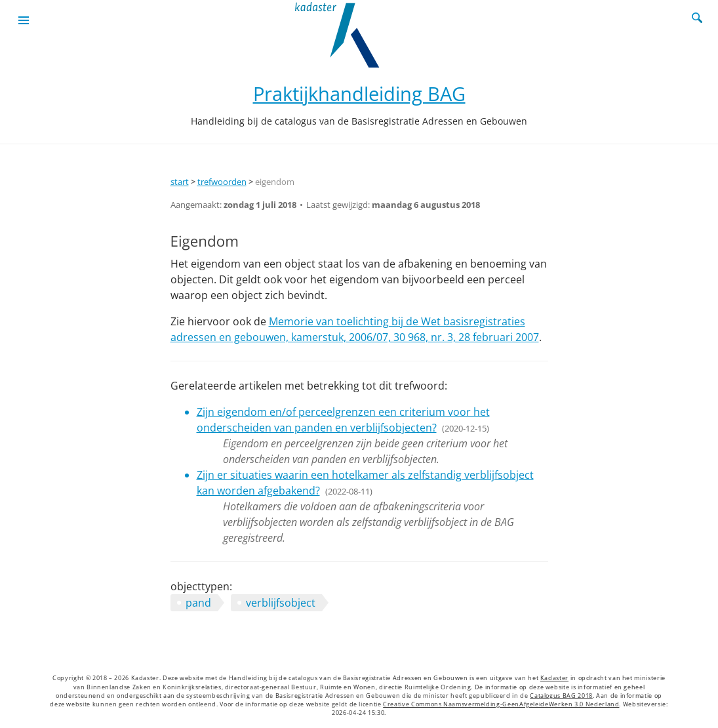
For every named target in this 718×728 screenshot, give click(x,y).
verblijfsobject (281, 603)
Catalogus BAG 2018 (561, 696)
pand (198, 603)
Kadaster (554, 678)
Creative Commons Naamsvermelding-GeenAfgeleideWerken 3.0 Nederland (501, 704)
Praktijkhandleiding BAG (359, 93)
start (180, 182)
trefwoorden (222, 182)
